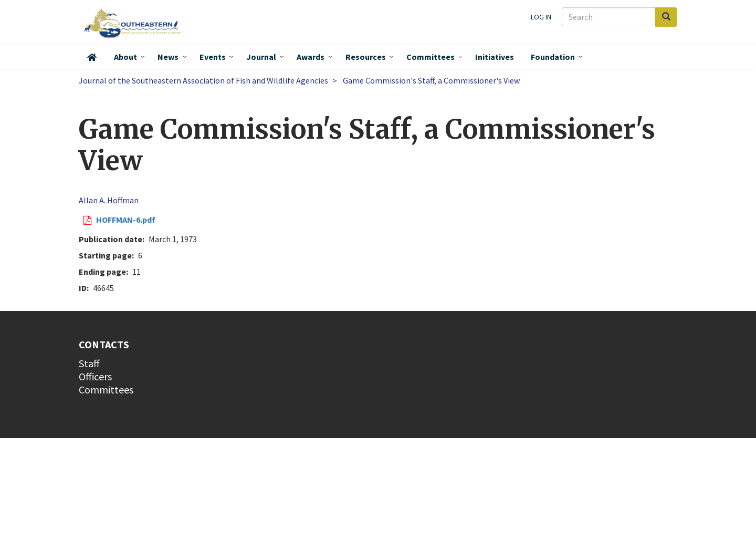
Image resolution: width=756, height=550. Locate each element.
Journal (261, 57)
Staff (89, 363)
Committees (430, 57)
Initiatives (495, 57)
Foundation (553, 57)
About (125, 57)
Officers (95, 376)
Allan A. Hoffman (109, 200)
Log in (541, 17)
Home (92, 57)
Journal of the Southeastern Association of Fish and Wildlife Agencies (203, 80)
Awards (311, 57)
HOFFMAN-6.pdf (126, 220)
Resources (366, 57)
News (168, 57)
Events (213, 57)
